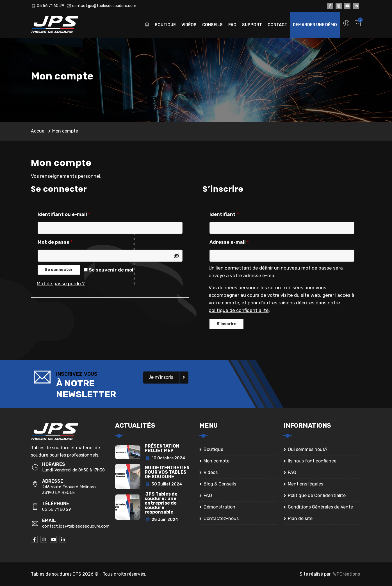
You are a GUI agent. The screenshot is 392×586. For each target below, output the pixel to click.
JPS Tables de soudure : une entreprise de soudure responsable (161, 503)
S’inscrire (226, 324)
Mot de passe (57, 242)
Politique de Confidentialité (317, 495)
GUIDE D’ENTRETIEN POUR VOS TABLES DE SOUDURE (167, 472)
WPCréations (347, 574)
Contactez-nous (221, 518)
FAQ (232, 25)
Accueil (39, 131)
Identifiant (226, 214)
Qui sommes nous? (308, 449)
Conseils (212, 25)
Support (252, 25)
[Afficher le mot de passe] (176, 256)
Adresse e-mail (231, 242)
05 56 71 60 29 (51, 6)
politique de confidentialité (239, 310)
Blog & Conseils (220, 484)
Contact (277, 25)
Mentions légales (306, 484)
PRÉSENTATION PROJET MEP (162, 448)
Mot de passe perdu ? (61, 284)
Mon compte (216, 461)
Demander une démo (315, 25)
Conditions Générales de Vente (320, 507)
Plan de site (300, 518)
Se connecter (59, 270)
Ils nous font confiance (312, 461)
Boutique (165, 25)
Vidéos (189, 25)
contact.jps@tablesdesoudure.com (104, 6)
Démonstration (219, 507)
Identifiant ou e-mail (66, 214)
